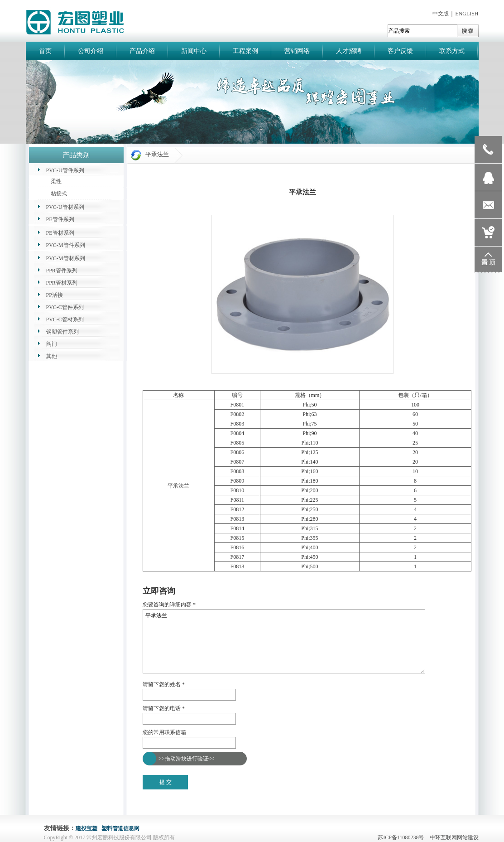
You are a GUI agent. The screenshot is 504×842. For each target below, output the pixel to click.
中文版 (441, 14)
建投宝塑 (86, 828)
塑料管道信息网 (120, 828)
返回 (148, 581)
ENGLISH (467, 14)
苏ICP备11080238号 (403, 837)
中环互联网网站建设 (454, 837)
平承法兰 (284, 641)
